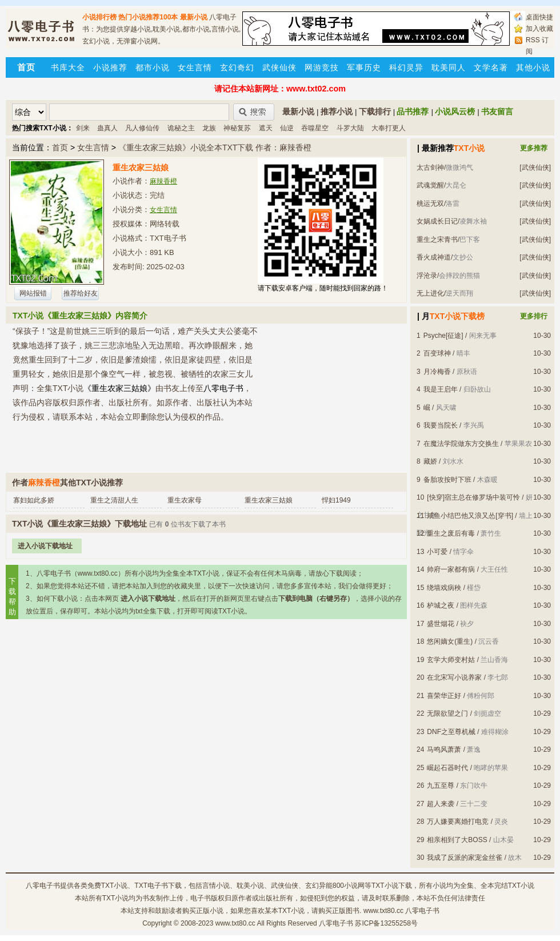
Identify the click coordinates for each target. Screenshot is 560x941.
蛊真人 (107, 128)
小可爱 (437, 552)
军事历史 (364, 67)
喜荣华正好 (444, 696)
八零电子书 (43, 886)
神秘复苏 (237, 128)
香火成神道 (434, 257)
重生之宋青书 (437, 240)
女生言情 (195, 67)
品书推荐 (413, 111)
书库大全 (68, 67)
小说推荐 (110, 67)
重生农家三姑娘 (269, 500)
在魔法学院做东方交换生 (461, 444)
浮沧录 (427, 276)
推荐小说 (337, 111)
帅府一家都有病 (451, 569)
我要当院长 (441, 425)
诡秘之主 (181, 128)
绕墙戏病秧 (444, 588)
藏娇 (430, 461)
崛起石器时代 (447, 768)
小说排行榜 (99, 17)
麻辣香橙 (163, 181)
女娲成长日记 (437, 221)
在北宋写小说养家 (454, 677)
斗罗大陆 (350, 128)
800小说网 (349, 886)
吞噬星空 (315, 128)
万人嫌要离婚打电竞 (458, 822)
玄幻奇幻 (237, 67)
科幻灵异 (406, 67)
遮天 (266, 128)
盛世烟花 (441, 624)
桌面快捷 (539, 17)
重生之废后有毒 (451, 533)
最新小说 (194, 17)
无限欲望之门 (447, 713)
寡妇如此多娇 (34, 500)
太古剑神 (430, 168)
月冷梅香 (437, 372)
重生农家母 (185, 500)
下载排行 (375, 111)
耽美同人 (449, 67)
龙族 (209, 128)
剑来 (83, 128)
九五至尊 (441, 786)
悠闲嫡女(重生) (450, 641)
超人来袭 (441, 804)
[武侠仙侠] (535, 168)
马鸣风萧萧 (444, 749)
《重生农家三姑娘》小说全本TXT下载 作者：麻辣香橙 (215, 147)
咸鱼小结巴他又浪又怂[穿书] (470, 516)
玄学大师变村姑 (451, 660)
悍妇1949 (336, 500)
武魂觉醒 (430, 185)
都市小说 (153, 67)
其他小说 (533, 67)
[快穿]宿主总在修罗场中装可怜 (473, 497)
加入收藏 (539, 29)
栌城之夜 (441, 605)
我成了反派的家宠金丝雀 (465, 858)
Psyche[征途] (443, 336)
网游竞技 (322, 67)
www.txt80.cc (235, 923)
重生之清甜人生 (114, 500)
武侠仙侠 (279, 67)
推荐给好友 (81, 293)
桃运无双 (430, 204)
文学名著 (491, 67)
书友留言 (497, 111)
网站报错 (33, 293)
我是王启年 (441, 389)
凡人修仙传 (142, 128)
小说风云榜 (455, 111)
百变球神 (437, 353)
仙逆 (287, 128)
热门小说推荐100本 (148, 17)
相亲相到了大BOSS (457, 840)
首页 (60, 147)
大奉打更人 (389, 128)
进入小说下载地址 (45, 546)
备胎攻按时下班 (447, 480)
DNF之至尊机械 (451, 732)
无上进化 (430, 293)
